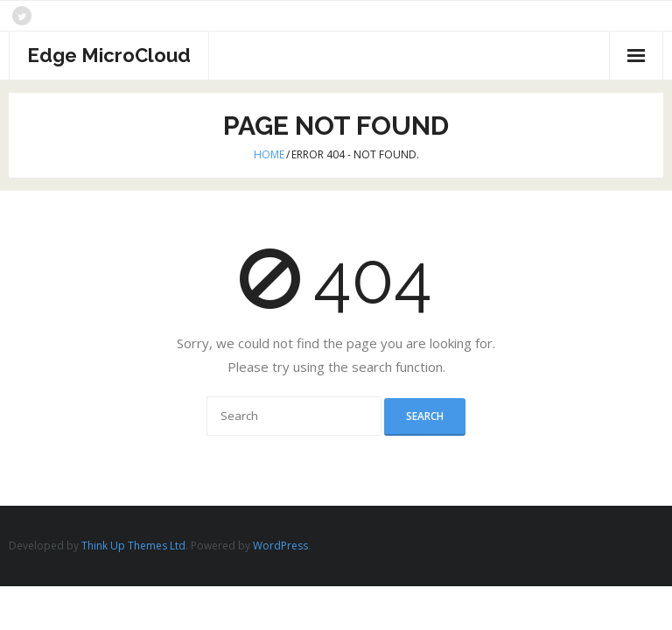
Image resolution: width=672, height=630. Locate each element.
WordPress (280, 546)
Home (269, 154)
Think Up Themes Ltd (133, 546)
